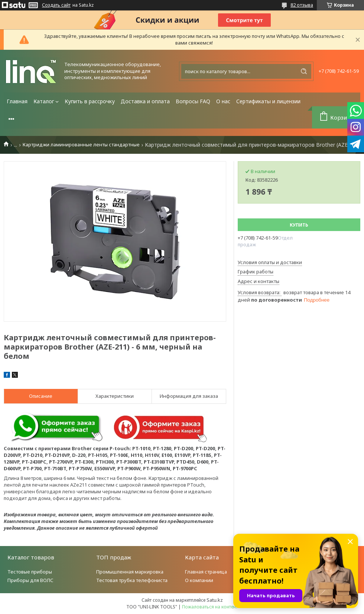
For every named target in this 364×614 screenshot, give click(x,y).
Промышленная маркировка (130, 572)
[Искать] (304, 71)
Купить (299, 225)
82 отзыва (302, 5)
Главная (17, 101)
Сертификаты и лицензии (268, 101)
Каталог (44, 101)
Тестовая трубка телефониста (132, 580)
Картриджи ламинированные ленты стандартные (81, 145)
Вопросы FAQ (193, 101)
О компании (199, 580)
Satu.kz (215, 600)
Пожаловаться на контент (210, 607)
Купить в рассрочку (90, 101)
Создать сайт (56, 5)
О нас (223, 101)
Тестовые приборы (30, 572)
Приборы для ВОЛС (30, 580)
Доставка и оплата (145, 101)
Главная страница (206, 572)
